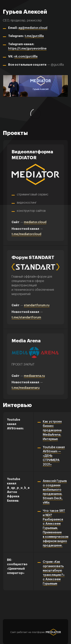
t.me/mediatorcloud (26, 234)
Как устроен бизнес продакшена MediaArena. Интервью (52, 430)
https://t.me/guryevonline (27, 49)
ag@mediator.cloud (33, 28)
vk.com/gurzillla (26, 57)
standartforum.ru (37, 305)
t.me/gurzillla (34, 36)
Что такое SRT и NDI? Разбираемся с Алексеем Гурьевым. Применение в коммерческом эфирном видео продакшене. (56, 528)
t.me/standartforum (26, 317)
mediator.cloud (35, 222)
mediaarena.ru (34, 376)
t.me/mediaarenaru (26, 388)
